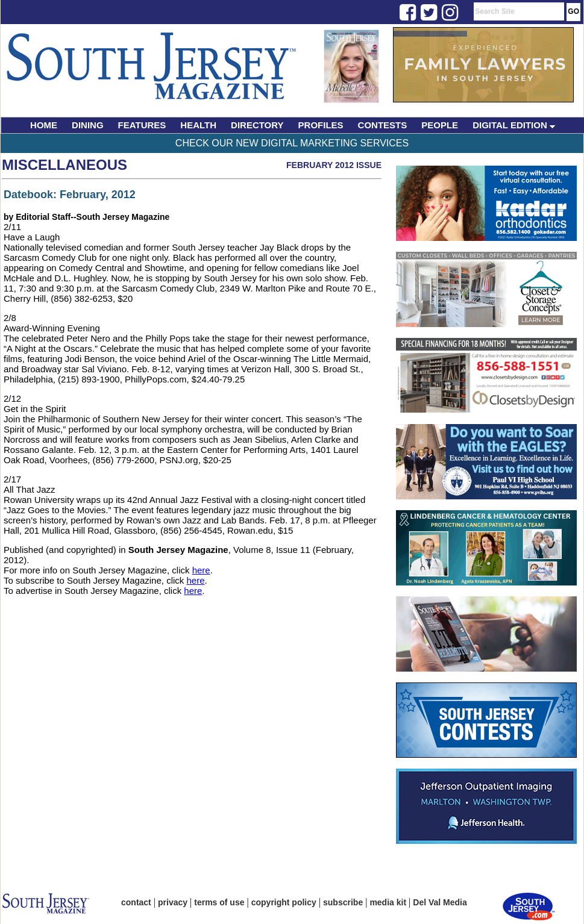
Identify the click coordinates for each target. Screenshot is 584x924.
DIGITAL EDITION (514, 125)
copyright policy (284, 902)
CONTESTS (383, 125)
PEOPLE (440, 125)
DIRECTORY (257, 125)
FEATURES (142, 125)
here (201, 570)
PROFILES (321, 125)
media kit (388, 902)
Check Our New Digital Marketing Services (292, 143)
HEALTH (198, 125)
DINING (88, 125)
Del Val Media (440, 902)
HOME (44, 125)
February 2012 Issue (334, 165)
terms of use (219, 902)
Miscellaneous (64, 165)
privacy (173, 902)
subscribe (343, 902)
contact (136, 902)
